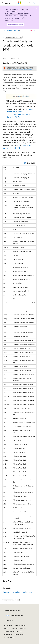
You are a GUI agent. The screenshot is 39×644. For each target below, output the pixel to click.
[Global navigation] (2, 3)
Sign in (35, 3)
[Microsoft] (20, 3)
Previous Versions (21, 625)
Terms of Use (8, 635)
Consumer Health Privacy (12, 631)
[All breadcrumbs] (4, 31)
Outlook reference (13, 31)
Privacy (23, 628)
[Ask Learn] (31, 31)
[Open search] (30, 3)
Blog (6, 628)
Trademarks (19, 635)
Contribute (14, 628)
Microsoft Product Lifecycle (15, 14)
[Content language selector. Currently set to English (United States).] (14, 610)
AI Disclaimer (8, 625)
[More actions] (35, 31)
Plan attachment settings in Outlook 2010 (17, 592)
